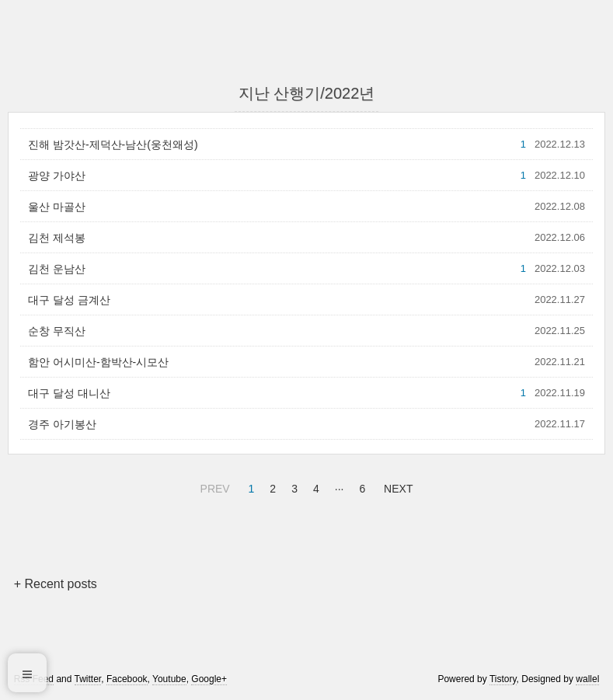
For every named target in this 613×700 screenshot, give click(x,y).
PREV (213, 486)
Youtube (169, 679)
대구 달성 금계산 (69, 300)
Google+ (209, 679)
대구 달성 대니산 (69, 393)
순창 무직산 (57, 331)
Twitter (88, 679)
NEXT (396, 486)
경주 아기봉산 (62, 424)
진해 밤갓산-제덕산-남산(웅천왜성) (113, 145)
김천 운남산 (57, 269)
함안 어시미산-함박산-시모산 (98, 362)
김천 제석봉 (57, 238)
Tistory (503, 679)
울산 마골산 (57, 207)
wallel (587, 679)
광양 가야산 (57, 176)
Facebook (127, 679)
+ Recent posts (56, 584)
